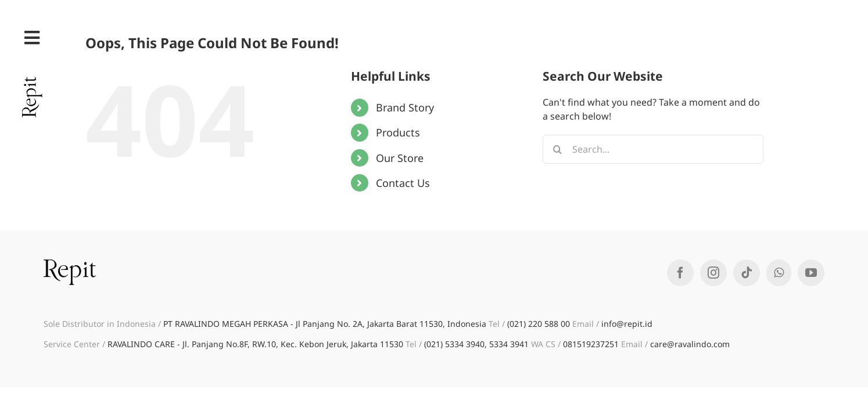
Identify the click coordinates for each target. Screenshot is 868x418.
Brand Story (405, 107)
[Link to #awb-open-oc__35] (32, 38)
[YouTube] (811, 273)
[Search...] (653, 149)
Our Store (400, 158)
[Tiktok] (747, 273)
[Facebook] (680, 273)
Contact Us (403, 183)
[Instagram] (713, 273)
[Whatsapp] (779, 273)
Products (398, 132)
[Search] (557, 149)
